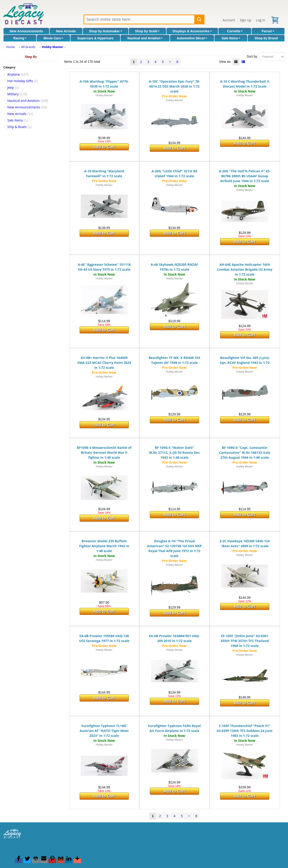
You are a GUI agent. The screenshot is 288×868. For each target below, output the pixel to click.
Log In (260, 20)
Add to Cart (104, 147)
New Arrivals (66, 31)
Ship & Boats (17, 127)
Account (229, 20)
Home (10, 47)
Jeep (11, 87)
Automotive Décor (192, 38)
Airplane (14, 74)
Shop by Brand (266, 38)
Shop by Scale (148, 31)
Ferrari (268, 31)
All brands (28, 47)
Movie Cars (54, 38)
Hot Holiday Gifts (20, 81)
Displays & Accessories (192, 31)
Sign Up (246, 20)
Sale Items (231, 38)
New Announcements (26, 31)
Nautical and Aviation (145, 38)
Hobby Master (52, 47)
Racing (20, 38)
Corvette (235, 31)
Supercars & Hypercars (95, 38)
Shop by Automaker (106, 31)
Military (13, 94)
